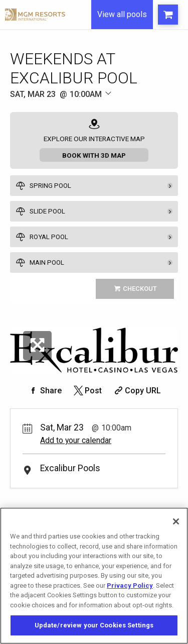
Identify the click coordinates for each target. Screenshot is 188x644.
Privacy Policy (130, 585)
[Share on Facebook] (45, 391)
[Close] (176, 521)
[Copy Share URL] (137, 391)
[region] (94, 576)
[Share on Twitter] (87, 391)
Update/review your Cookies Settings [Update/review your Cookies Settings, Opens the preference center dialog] (94, 625)
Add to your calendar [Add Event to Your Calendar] (76, 440)
